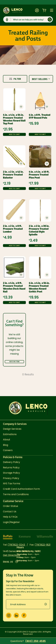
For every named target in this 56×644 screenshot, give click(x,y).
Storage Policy (11, 473)
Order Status (11, 506)
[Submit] (50, 19)
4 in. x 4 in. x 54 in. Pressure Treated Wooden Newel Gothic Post (39, 287)
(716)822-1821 (43, 545)
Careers (8, 450)
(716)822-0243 (17, 545)
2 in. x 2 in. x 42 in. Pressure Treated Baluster (13, 175)
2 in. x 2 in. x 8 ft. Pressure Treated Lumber (13, 229)
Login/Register (11, 522)
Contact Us (10, 511)
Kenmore (25, 537)
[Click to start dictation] (7, 19)
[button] (21, 107)
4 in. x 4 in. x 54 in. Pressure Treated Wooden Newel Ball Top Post (14, 119)
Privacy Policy (11, 478)
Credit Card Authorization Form (21, 489)
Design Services (12, 429)
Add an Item (14, 362)
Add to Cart (14, 134)
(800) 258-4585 (35, 641)
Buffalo (8, 536)
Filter (15, 79)
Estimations (10, 434)
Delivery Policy (11, 462)
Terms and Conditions (16, 494)
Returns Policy (11, 468)
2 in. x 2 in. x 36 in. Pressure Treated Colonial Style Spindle (39, 230)
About (7, 440)
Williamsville (45, 537)
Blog (6, 445)
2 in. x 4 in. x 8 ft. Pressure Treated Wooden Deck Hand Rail (14, 287)
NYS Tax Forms (12, 483)
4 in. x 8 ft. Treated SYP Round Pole (40, 116)
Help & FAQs (10, 517)
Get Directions (11, 555)
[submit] (47, 604)
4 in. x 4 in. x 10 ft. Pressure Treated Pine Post (39, 175)
